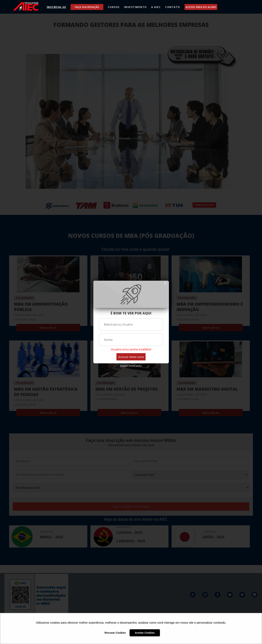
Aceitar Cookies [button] (145, 633)
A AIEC (156, 7)
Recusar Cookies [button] (115, 633)
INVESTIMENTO (135, 7)
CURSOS (114, 7)
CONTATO (173, 7)
